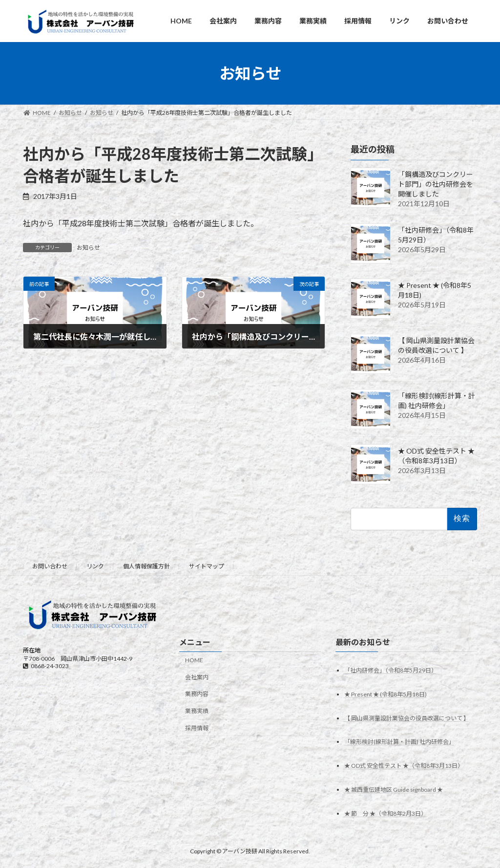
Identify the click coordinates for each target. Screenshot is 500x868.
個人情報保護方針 (146, 566)
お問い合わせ (50, 566)
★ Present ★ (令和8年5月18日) (385, 694)
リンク (95, 566)
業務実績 (197, 711)
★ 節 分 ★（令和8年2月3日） (385, 814)
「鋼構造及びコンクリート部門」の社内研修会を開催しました (436, 184)
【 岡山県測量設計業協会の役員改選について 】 (407, 718)
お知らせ (88, 248)
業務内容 (197, 694)
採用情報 (197, 728)
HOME (194, 660)
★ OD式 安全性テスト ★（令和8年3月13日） (404, 766)
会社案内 (197, 677)
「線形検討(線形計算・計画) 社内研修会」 (399, 742)
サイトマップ (207, 566)
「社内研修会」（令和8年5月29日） (391, 670)
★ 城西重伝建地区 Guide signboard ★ (394, 790)
